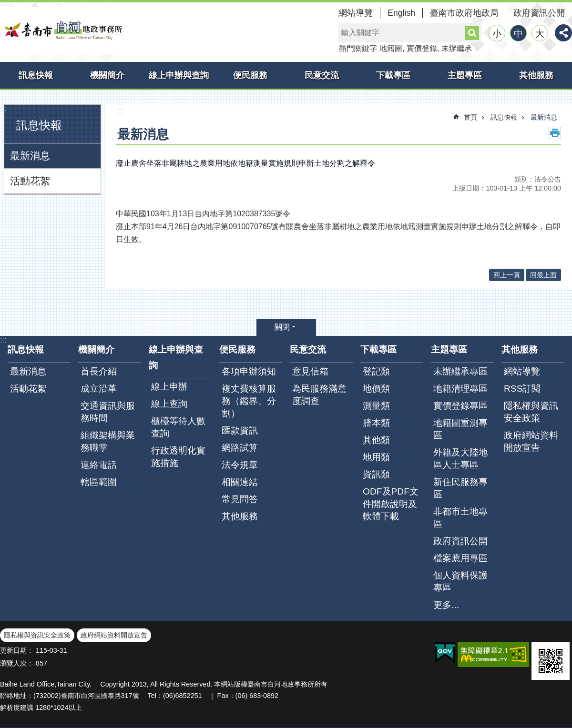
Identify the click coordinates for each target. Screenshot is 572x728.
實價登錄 (422, 48)
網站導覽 (356, 13)
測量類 (376, 406)
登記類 (376, 371)
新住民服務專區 (460, 488)
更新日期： (17, 650)
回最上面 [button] (543, 275)
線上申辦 (169, 387)
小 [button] (497, 34)
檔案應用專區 (460, 558)
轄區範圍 (99, 482)
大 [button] (540, 34)
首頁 (470, 117)
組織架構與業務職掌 (108, 441)
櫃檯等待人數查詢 (178, 427)
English (401, 13)
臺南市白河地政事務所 (62, 30)
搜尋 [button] (472, 33)
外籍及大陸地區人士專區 (460, 459)
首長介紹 (99, 371)
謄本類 (376, 423)
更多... (446, 605)
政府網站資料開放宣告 (531, 441)
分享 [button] (563, 33)
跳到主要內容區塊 (5, 5)
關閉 (282, 327)
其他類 (376, 440)
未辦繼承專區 (460, 371)
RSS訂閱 (522, 389)
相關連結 (240, 482)
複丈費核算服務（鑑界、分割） (249, 401)
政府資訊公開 (539, 13)
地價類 (376, 389)
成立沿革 (99, 389)
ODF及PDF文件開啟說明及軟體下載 (391, 504)
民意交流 (322, 75)
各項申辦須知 (249, 371)
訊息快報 (36, 75)
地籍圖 (391, 48)
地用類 (376, 457)
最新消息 (30, 156)
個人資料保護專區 (460, 581)
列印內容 (555, 133)
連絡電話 (99, 465)
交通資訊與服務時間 (108, 412)
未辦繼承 (457, 48)
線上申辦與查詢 (179, 75)
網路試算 (240, 448)
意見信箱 (310, 371)
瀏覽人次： (17, 663)
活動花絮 (30, 181)
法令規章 (240, 465)
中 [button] (518, 34)
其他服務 (536, 75)
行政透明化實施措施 (178, 457)
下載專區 (393, 75)
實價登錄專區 (460, 406)
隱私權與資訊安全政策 (531, 412)
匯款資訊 (240, 430)
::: (3, 108)
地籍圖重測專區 (460, 429)
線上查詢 (169, 404)
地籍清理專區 (460, 389)
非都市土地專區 (460, 518)
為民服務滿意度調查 (319, 395)
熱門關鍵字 (358, 48)
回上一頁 (507, 275)
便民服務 (250, 75)
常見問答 (240, 499)
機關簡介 (107, 75)
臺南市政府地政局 (464, 13)
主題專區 (465, 75)
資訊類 (376, 474)
